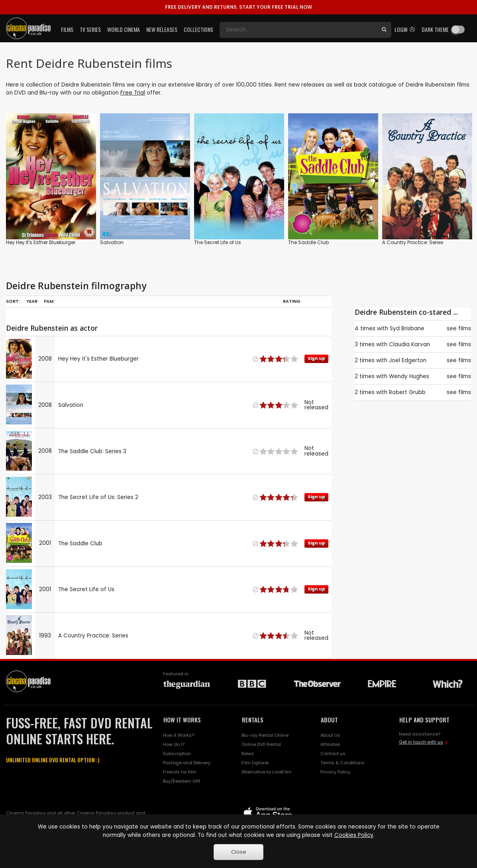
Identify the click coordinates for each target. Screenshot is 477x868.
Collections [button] (198, 29)
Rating (292, 301)
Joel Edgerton (408, 360)
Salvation (112, 242)
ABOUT (329, 720)
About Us (330, 735)
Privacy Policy (335, 772)
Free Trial (133, 93)
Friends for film (180, 772)
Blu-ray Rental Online (265, 735)
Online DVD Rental (261, 744)
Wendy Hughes (409, 376)
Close (239, 852)
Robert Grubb (407, 392)
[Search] (298, 30)
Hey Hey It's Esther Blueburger (41, 242)
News (248, 754)
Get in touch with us (421, 742)
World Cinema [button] (124, 29)
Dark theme (435, 29)
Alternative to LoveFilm (266, 772)
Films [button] (67, 29)
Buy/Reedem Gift (182, 781)
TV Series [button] (90, 29)
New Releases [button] (162, 29)
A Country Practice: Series (413, 242)
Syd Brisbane (407, 328)
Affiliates (330, 744)
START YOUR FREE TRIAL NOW (238, 7)
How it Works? (179, 735)
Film (49, 301)
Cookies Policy (354, 835)
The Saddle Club (308, 242)
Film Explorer (255, 763)
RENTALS (253, 720)
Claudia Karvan (409, 344)
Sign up (316, 358)
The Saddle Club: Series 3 (92, 451)
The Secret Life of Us (218, 242)
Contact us (333, 754)
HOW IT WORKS (182, 720)
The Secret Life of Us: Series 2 (98, 497)
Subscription (177, 754)
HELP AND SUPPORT (424, 720)
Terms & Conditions (343, 763)
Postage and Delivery (187, 763)
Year (32, 301)
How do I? (174, 744)
